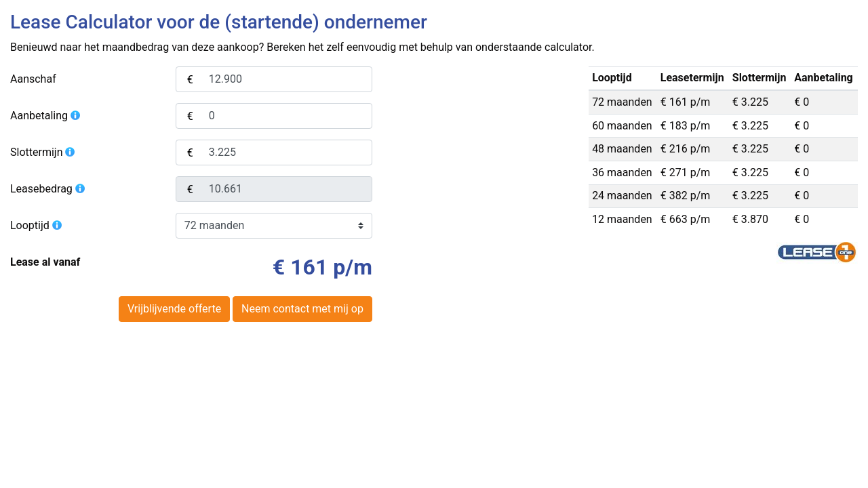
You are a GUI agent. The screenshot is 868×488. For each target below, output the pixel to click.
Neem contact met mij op (302, 309)
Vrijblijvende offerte (174, 309)
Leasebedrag (48, 189)
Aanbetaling (46, 116)
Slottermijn (43, 152)
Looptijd (37, 225)
